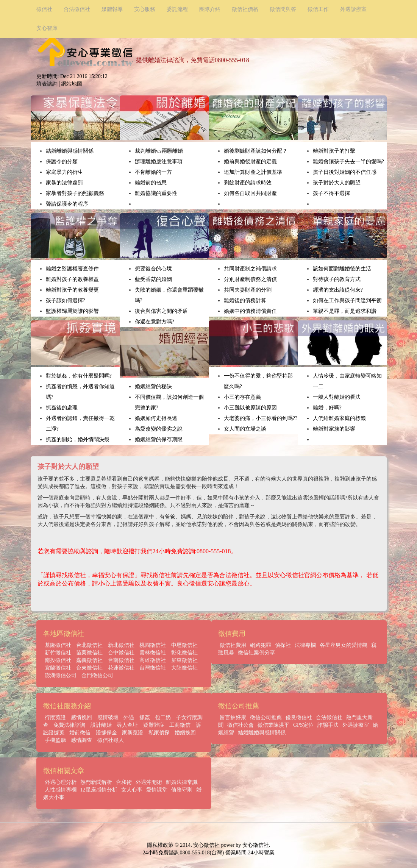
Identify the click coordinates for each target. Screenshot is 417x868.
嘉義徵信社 (89, 660)
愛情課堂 (157, 790)
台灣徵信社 (153, 668)
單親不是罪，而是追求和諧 (345, 311)
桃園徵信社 (153, 645)
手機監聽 (55, 740)
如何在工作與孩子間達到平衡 (347, 301)
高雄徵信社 (153, 660)
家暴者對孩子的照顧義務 (75, 193)
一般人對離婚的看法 (337, 397)
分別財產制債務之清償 (250, 279)
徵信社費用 (233, 645)
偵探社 (283, 645)
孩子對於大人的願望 (337, 183)
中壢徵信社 (184, 645)
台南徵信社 (121, 660)
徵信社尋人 (111, 740)
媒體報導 (112, 9)
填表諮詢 (47, 84)
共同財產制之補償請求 (250, 269)
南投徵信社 (58, 660)
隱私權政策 (160, 845)
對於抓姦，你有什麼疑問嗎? (79, 376)
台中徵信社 (121, 653)
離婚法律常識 (182, 782)
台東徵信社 (89, 668)
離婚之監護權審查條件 (72, 269)
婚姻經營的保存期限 (159, 439)
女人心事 (132, 790)
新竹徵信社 (58, 653)
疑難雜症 (154, 725)
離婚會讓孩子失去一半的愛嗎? (348, 162)
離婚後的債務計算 (245, 301)
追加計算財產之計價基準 (253, 172)
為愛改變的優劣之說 (159, 429)
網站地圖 (72, 84)
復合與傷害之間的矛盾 (161, 311)
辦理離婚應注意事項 (159, 162)
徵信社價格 (245, 9)
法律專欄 (305, 645)
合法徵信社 (77, 9)
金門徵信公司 (97, 675)
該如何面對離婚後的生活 (342, 269)
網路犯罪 (261, 645)
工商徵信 (180, 725)
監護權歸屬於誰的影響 (72, 311)
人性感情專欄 (61, 790)
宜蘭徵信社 (58, 668)
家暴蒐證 (133, 733)
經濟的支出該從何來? (338, 290)
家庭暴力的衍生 (64, 172)
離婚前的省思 (151, 183)
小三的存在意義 (242, 397)
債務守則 (182, 790)
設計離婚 (101, 725)
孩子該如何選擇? (66, 301)
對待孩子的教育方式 (337, 279)
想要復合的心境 (153, 269)
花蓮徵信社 (121, 668)
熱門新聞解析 (96, 782)
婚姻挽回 (185, 733)
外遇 (129, 717)
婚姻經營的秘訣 (153, 386)
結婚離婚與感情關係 (70, 151)
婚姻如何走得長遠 (156, 418)
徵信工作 (318, 9)
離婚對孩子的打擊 (334, 151)
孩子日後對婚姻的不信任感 (345, 172)
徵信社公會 (241, 725)
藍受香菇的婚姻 (153, 279)
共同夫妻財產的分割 (248, 290)
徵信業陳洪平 (273, 725)
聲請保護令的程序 (67, 204)
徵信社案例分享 (256, 653)
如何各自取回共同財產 (250, 193)
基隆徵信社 (58, 645)
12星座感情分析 (99, 790)
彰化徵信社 (184, 653)
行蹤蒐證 (55, 717)
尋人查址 (127, 725)
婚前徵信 (80, 733)
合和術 (124, 782)
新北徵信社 (121, 645)
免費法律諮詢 (69, 725)
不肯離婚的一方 (153, 172)
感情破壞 (108, 717)
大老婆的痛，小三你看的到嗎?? (261, 418)
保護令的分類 (62, 162)
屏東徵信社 (184, 660)
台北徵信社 (89, 645)
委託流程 (177, 9)
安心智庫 (47, 28)
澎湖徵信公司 (61, 675)
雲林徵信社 (153, 653)
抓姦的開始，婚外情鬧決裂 (78, 439)
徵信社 (44, 9)
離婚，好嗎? (327, 408)
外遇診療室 (353, 9)
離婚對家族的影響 (334, 429)
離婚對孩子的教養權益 (72, 279)
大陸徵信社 (184, 668)
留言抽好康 (233, 717)
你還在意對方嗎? (155, 322)
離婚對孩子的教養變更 (72, 290)
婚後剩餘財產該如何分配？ (256, 151)
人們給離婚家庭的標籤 (339, 418)
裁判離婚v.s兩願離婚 (159, 151)
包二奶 (163, 717)
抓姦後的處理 (62, 408)
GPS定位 (303, 725)
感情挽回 (81, 717)
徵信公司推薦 (266, 717)
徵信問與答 (283, 9)
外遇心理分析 (61, 782)
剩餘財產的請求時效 (248, 183)
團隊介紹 (210, 9)
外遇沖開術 (149, 782)
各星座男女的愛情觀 (344, 645)
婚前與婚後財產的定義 (250, 162)
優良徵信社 (299, 717)
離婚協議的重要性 (156, 193)
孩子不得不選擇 (331, 193)
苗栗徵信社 (89, 653)
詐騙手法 (328, 725)
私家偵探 (159, 733)
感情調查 (81, 740)
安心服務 (145, 9)
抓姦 (145, 717)
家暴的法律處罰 (64, 183)
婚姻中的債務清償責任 (250, 311)
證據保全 (106, 733)
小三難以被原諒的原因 (250, 408)
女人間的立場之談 (245, 429)
